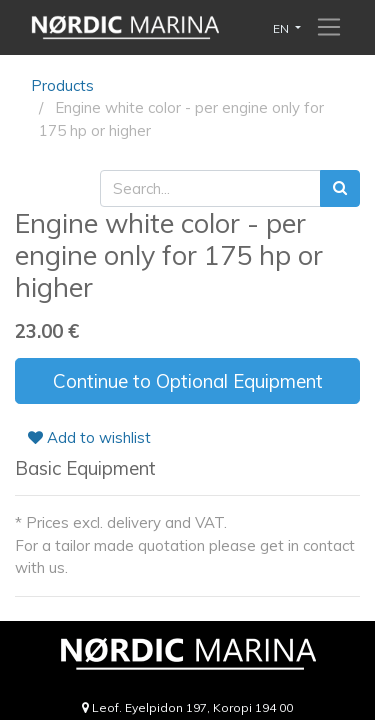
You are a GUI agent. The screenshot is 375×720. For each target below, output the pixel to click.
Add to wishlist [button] (89, 437)
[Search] (340, 188)
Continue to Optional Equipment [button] (188, 381)
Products (62, 85)
